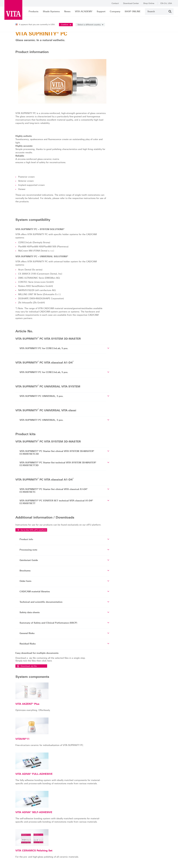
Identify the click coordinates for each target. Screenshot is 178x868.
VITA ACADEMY (84, 11)
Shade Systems (51, 11)
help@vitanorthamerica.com (28, 843)
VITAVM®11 (67, 703)
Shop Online (149, 3)
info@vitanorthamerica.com (19, 835)
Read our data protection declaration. (88, 861)
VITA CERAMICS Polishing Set (78, 771)
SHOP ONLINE (133, 11)
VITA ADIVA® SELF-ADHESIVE (78, 747)
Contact (115, 3)
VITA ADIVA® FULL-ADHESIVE (78, 724)
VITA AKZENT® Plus (72, 682)
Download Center (131, 3)
